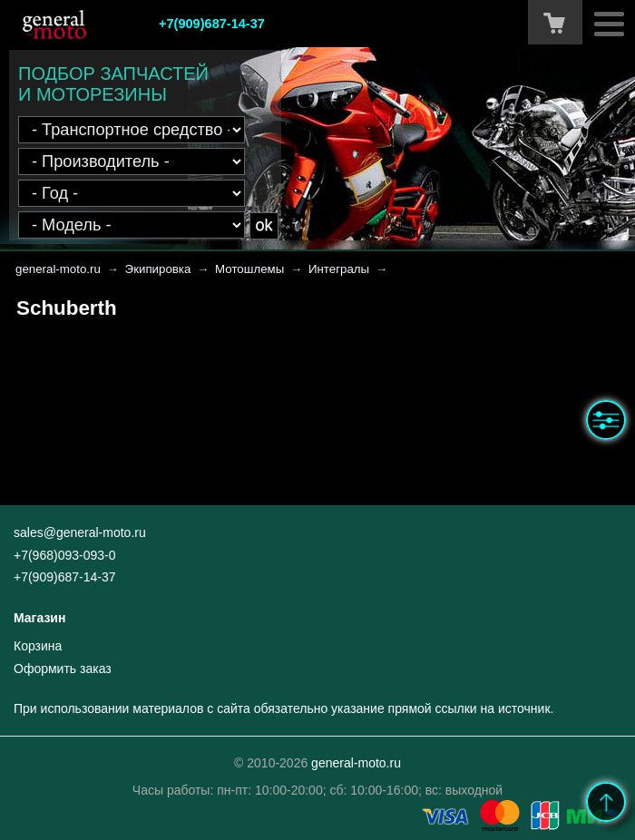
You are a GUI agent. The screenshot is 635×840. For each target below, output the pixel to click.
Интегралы (339, 269)
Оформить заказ (63, 669)
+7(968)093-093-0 (64, 555)
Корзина (38, 646)
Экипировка (158, 269)
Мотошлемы (249, 269)
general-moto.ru (58, 269)
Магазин (39, 618)
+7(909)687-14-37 (212, 24)
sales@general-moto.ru (80, 532)
